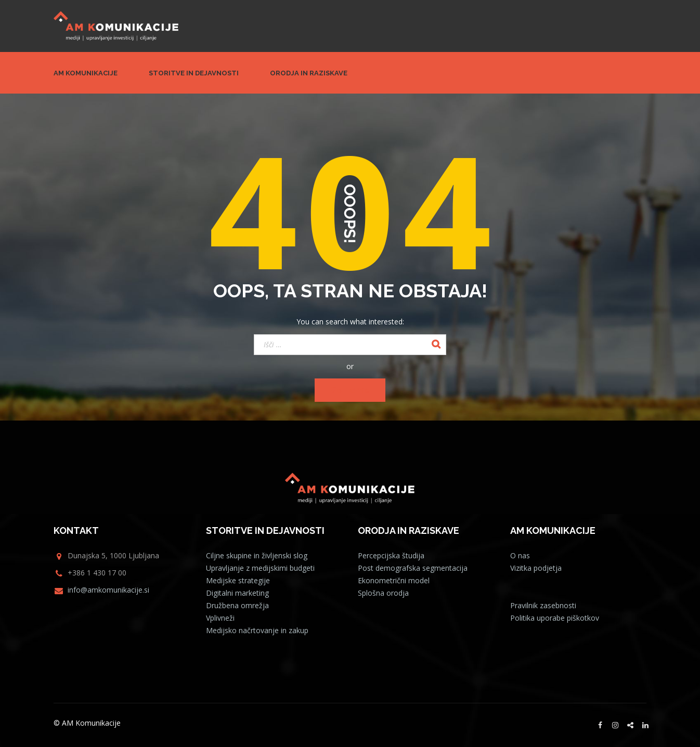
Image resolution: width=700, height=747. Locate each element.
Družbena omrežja (237, 605)
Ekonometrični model (394, 580)
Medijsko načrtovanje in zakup (257, 630)
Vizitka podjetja (536, 568)
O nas (520, 555)
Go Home (350, 390)
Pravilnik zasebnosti (543, 605)
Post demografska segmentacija (413, 568)
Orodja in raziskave (309, 73)
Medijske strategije (238, 580)
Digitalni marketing (237, 593)
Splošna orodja (383, 593)
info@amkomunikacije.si (108, 590)
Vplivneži (220, 618)
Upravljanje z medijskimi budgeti (260, 568)
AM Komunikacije (86, 73)
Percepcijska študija (391, 555)
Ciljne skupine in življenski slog (257, 555)
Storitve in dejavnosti (194, 73)
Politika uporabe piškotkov (555, 618)
